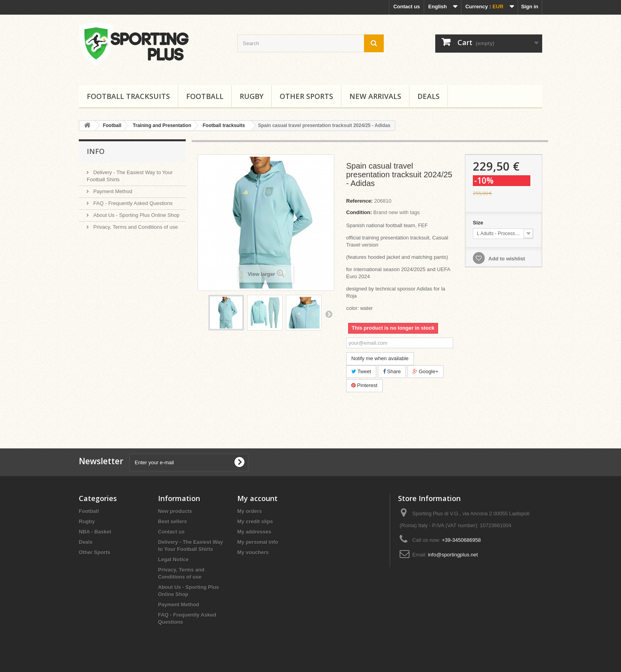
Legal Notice (173, 559)
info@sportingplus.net (453, 555)
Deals (429, 96)
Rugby (251, 96)
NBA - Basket (95, 532)
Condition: (359, 212)
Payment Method (112, 191)
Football (205, 96)
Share (392, 371)
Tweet (361, 371)
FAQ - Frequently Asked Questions (132, 203)
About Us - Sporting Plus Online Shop (136, 215)
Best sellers (172, 521)
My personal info (258, 542)
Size (479, 223)
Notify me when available (380, 358)
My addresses (254, 532)
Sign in (530, 7)
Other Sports (306, 96)
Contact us (407, 7)
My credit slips (255, 521)
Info (96, 151)
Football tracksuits (128, 96)
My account (257, 498)
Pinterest (364, 385)
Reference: (359, 201)
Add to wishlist (506, 259)
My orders (250, 511)
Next (329, 314)
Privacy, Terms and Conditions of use (135, 227)
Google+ (426, 371)
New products (175, 511)
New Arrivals (375, 96)
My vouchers (253, 552)
